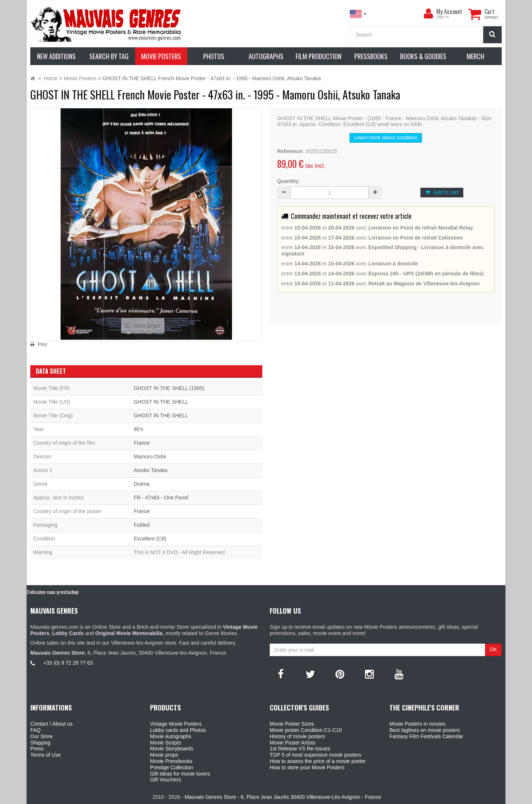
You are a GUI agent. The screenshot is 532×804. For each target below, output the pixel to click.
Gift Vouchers (166, 780)
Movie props (164, 755)
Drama (141, 484)
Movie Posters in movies (417, 724)
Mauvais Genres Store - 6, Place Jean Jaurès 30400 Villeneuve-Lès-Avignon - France (283, 797)
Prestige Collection (172, 767)
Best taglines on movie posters (425, 730)
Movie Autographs (171, 736)
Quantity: (288, 181)
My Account (449, 11)
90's (138, 429)
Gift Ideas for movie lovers (180, 774)
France (142, 443)
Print (42, 345)
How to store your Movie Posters (307, 767)
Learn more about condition (386, 138)
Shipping (40, 743)
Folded (142, 525)
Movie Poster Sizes (292, 724)
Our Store (42, 736)
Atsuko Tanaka (151, 470)
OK (493, 649)
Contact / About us (51, 724)
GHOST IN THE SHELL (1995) (169, 388)
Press (37, 749)
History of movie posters (297, 736)
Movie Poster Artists (293, 743)
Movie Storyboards (172, 749)
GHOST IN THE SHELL (161, 402)
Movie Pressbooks (171, 761)
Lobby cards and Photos (178, 730)
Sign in (442, 17)
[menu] (428, 14)
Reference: (290, 151)
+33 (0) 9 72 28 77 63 (68, 663)
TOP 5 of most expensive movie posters (316, 755)
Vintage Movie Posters (176, 724)
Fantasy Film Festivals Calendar (426, 736)
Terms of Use (45, 755)
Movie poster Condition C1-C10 (306, 730)
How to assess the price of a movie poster (318, 761)
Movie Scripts (166, 743)
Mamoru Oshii (150, 457)
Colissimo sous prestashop (53, 592)
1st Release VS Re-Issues (300, 749)
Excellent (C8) (150, 539)
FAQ (35, 730)
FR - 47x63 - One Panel (161, 498)
